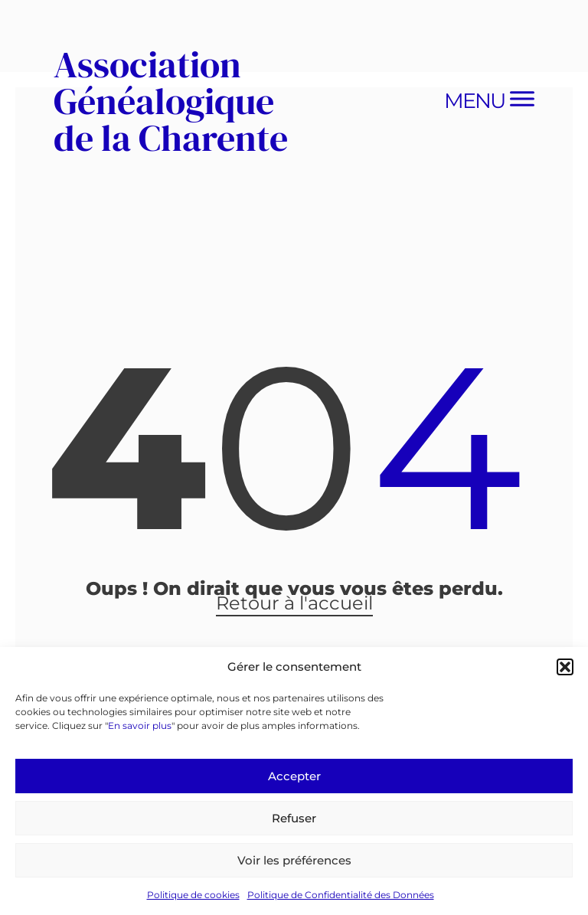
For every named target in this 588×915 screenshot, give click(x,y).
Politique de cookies (193, 895)
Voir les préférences (294, 860)
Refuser (294, 818)
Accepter (294, 776)
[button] (565, 667)
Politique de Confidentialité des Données (341, 895)
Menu (474, 101)
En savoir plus (140, 725)
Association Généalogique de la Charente (171, 101)
